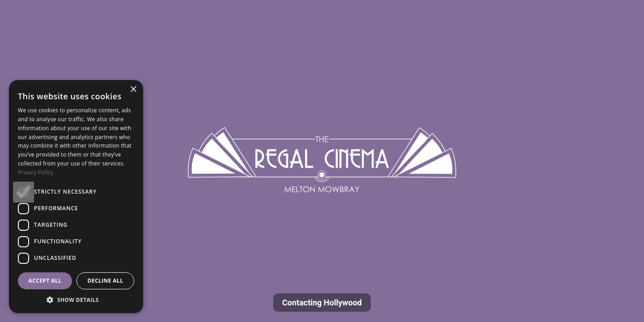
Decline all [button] (106, 281)
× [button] (133, 90)
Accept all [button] (45, 281)
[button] (76, 300)
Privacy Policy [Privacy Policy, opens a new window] (36, 172)
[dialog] (76, 197)
